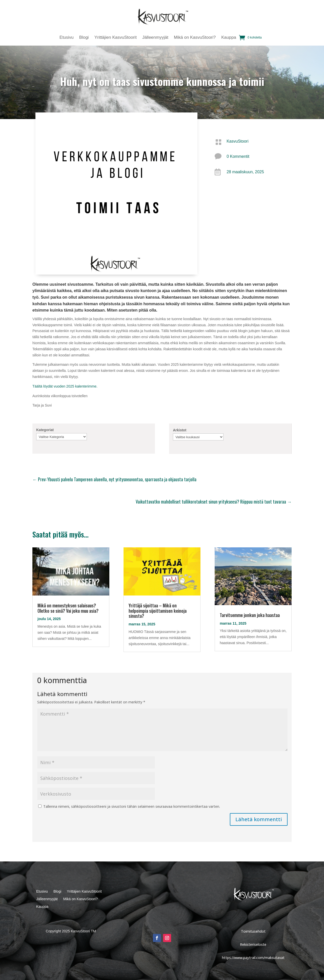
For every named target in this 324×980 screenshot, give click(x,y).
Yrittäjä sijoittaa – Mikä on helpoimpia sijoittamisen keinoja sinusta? (158, 611)
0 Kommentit (238, 156)
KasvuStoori (237, 141)
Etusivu (67, 38)
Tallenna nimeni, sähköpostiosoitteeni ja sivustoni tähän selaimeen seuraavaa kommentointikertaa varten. (132, 806)
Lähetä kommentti (259, 819)
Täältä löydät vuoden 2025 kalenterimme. (65, 386)
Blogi (84, 38)
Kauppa (229, 38)
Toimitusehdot (253, 931)
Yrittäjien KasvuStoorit (116, 38)
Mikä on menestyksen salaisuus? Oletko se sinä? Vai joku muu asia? (68, 608)
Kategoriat (45, 430)
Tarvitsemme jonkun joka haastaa (250, 615)
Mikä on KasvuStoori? (195, 38)
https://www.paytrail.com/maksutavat (253, 958)
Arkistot (180, 430)
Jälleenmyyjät (155, 38)
